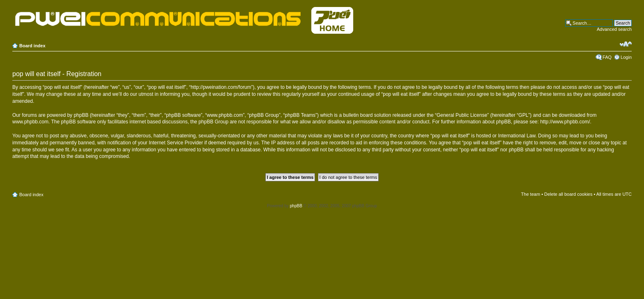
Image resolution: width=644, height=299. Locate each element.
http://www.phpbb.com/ (565, 122)
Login (626, 57)
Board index (32, 46)
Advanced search (614, 29)
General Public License (462, 115)
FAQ (607, 57)
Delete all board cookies (568, 194)
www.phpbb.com (30, 122)
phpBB (296, 206)
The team (531, 194)
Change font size (626, 44)
